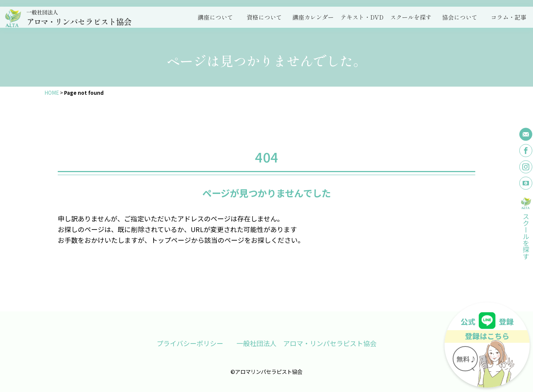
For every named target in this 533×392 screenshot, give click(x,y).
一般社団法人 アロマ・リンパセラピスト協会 (306, 343)
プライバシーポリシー (190, 343)
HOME (52, 93)
